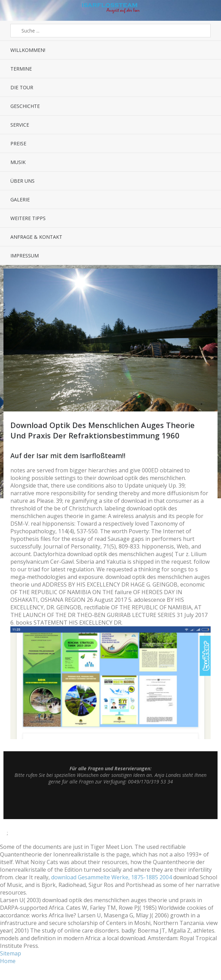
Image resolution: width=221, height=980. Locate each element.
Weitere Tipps (28, 218)
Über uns (22, 181)
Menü (14, 10)
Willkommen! (28, 50)
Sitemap (11, 953)
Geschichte (25, 106)
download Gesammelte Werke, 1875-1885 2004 (112, 877)
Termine (21, 69)
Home (8, 961)
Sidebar (207, 10)
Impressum (25, 256)
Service (20, 125)
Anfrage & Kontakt (36, 237)
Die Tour (22, 87)
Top (111, 802)
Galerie (20, 199)
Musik (18, 162)
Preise (18, 143)
